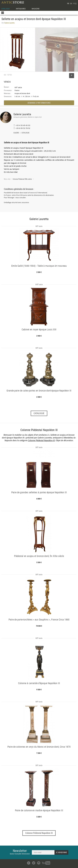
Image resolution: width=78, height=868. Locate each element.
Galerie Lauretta (22, 114)
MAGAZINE (36, 9)
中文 (75, 3)
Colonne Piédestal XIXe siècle (22, 179)
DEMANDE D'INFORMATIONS (39, 103)
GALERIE (16, 133)
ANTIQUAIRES (21, 9)
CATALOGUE (5, 9)
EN (71, 3)
